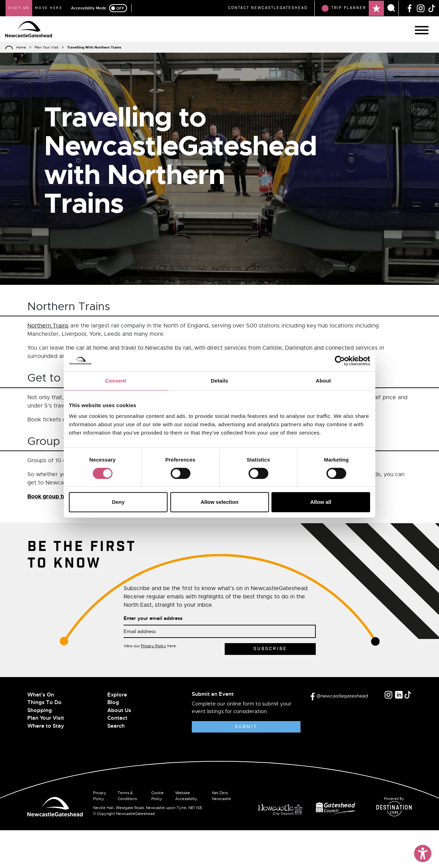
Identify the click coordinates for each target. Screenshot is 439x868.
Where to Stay (46, 726)
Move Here (49, 8)
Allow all (321, 502)
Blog (113, 702)
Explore (117, 695)
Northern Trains (48, 326)
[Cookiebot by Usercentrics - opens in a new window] (340, 361)
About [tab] (323, 381)
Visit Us (19, 8)
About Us (119, 710)
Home (21, 47)
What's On (41, 695)
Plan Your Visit (47, 47)
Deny (118, 502)
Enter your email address (153, 618)
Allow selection (219, 502)
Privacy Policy (154, 646)
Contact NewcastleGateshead (268, 8)
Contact (117, 718)
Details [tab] (219, 381)
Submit (246, 727)
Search (116, 726)
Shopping (40, 710)
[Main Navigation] (422, 30)
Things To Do (44, 702)
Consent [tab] (116, 381)
